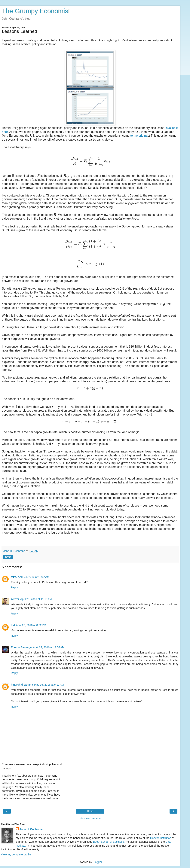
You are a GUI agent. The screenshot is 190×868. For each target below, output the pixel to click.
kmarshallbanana (22, 685)
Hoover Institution (161, 838)
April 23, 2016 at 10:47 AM (34, 577)
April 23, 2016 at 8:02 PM (31, 625)
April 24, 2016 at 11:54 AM (49, 647)
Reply (14, 587)
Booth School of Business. (109, 842)
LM (13, 625)
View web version (90, 818)
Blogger (97, 862)
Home (90, 811)
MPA (14, 577)
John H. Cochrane (31, 829)
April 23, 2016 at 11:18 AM (36, 599)
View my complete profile (16, 854)
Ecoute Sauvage (21, 647)
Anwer (15, 599)
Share (8, 557)
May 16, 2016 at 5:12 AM (49, 685)
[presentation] (90, 161)
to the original (139, 136)
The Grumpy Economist (36, 11)
